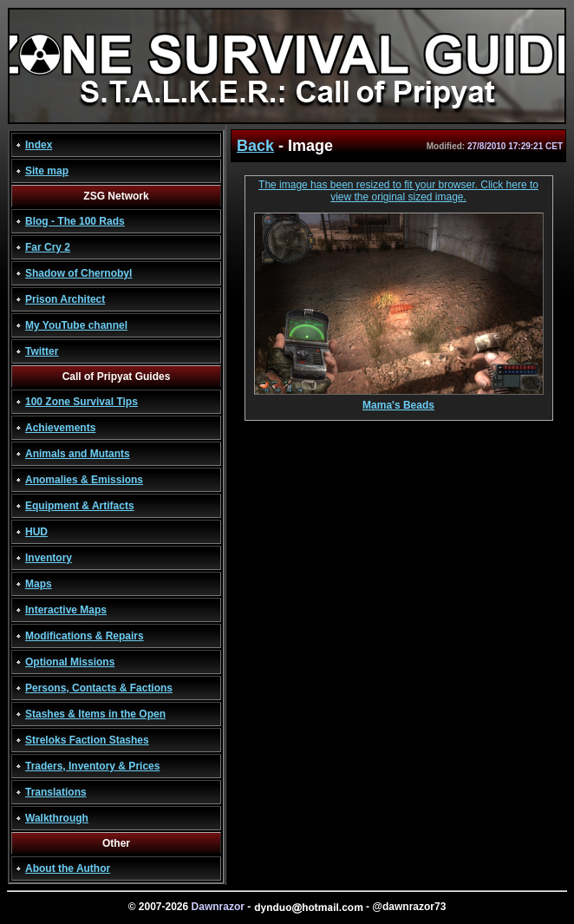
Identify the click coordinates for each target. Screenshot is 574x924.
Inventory (49, 558)
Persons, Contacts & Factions (99, 688)
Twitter (42, 351)
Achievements (60, 428)
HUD (36, 532)
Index (39, 145)
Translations (56, 792)
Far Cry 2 (48, 247)
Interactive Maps (66, 610)
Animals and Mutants (78, 454)
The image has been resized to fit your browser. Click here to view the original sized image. (398, 191)
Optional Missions (70, 662)
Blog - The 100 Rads (75, 221)
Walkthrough (57, 818)
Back (255, 146)
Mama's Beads (399, 400)
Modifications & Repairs (85, 636)
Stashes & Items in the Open (95, 714)
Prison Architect (65, 299)
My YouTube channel (76, 325)
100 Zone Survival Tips (82, 402)
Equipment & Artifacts (80, 506)
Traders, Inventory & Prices (92, 766)
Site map (47, 171)
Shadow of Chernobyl (78, 273)
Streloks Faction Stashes (87, 740)
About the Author (68, 868)
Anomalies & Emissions (84, 480)
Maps (39, 584)
